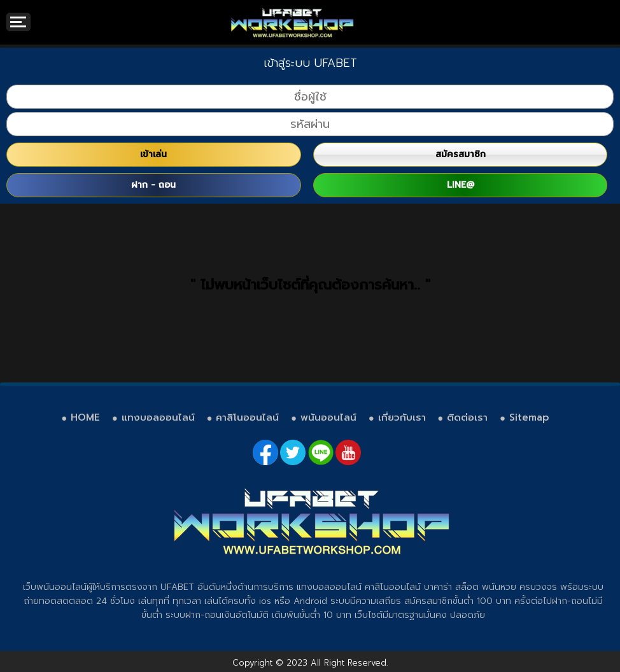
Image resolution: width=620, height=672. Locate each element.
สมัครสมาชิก (461, 154)
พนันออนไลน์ (328, 417)
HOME (85, 417)
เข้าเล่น (153, 154)
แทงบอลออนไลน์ (158, 417)
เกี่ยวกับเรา (402, 417)
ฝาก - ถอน (153, 185)
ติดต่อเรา (467, 417)
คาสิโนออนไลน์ (247, 417)
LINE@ (461, 185)
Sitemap (529, 417)
